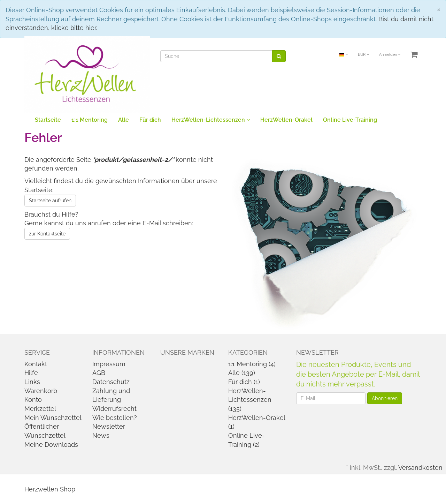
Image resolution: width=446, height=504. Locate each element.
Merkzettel (40, 409)
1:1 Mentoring (90, 120)
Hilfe (31, 373)
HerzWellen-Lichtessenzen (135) (250, 400)
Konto (33, 400)
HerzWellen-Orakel (286, 120)
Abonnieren (385, 398)
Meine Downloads (51, 445)
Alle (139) (242, 373)
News (101, 435)
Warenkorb (41, 391)
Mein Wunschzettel (53, 418)
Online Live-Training (350, 120)
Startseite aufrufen (50, 201)
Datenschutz (111, 382)
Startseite (48, 120)
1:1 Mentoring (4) (252, 364)
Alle (124, 120)
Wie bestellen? (115, 418)
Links (32, 382)
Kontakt (36, 364)
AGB (99, 373)
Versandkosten (420, 468)
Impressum (109, 364)
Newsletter (109, 426)
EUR (363, 55)
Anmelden (390, 55)
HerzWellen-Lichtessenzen (211, 120)
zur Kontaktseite (47, 234)
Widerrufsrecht (114, 409)
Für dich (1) (244, 382)
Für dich (150, 120)
